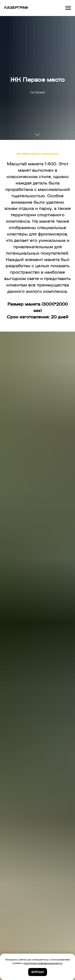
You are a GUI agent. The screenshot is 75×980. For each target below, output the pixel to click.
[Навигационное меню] (68, 8)
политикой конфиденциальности (43, 963)
